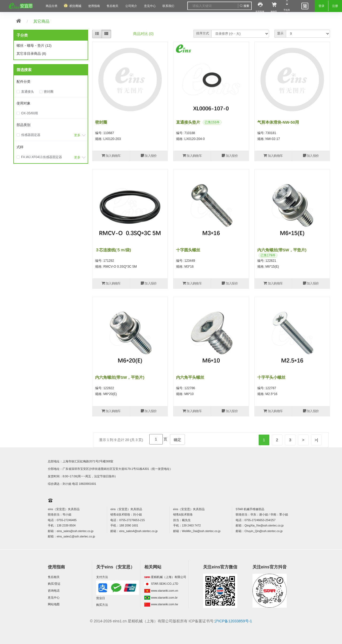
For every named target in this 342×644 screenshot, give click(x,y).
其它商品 (41, 21)
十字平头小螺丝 (271, 377)
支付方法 (102, 577)
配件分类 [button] (24, 82)
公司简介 (131, 6)
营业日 (101, 598)
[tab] (51, 82)
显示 (280, 33)
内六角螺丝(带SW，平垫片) (282, 250)
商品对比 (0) (143, 34)
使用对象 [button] (24, 103)
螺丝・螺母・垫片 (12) (34, 46)
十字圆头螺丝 (188, 250)
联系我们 (168, 6)
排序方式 (203, 33)
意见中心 (54, 598)
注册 (335, 6)
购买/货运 (54, 584)
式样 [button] (20, 147)
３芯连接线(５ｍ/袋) (113, 250)
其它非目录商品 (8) (31, 54)
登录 (321, 6)
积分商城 (75, 6)
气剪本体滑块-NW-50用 (278, 122)
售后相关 (112, 6)
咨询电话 (54, 591)
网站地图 (54, 604)
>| (316, 440)
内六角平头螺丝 (190, 377)
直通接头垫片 (188, 122)
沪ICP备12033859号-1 (233, 621)
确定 (177, 440)
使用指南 (94, 6)
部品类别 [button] (24, 125)
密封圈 (101, 122)
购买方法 (102, 605)
